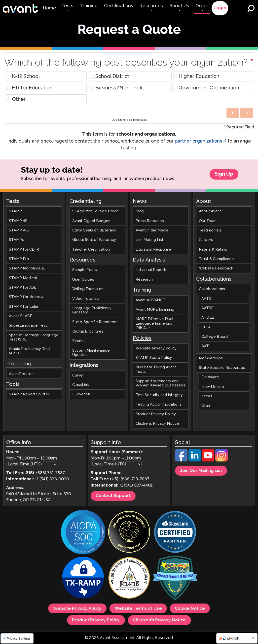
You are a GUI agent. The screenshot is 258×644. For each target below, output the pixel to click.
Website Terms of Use (138, 608)
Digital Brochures (88, 331)
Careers (206, 240)
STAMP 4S (18, 221)
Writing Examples (88, 289)
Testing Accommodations (159, 404)
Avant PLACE (21, 316)
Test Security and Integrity (159, 395)
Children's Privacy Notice (159, 620)
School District (110, 76)
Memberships (211, 358)
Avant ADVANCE (150, 300)
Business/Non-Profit (117, 88)
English (233, 638)
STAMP (15, 211)
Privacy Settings (17, 638)
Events (78, 341)
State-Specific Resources (95, 322)
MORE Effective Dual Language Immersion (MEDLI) (154, 324)
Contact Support (113, 496)
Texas (207, 396)
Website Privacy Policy (156, 348)
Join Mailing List (149, 240)
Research (144, 280)
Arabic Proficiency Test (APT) (30, 351)
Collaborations (212, 289)
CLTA (206, 327)
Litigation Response (153, 249)
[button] (233, 113)
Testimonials (210, 230)
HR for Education (29, 88)
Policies (142, 339)
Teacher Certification (91, 249)
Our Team (208, 221)
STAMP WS (19, 230)
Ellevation (81, 395)
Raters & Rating (213, 249)
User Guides (83, 280)
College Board (215, 337)
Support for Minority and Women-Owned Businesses (160, 383)
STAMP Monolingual (27, 269)
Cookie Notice (190, 608)
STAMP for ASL (23, 287)
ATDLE (208, 318)
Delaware (210, 377)
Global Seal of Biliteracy (94, 240)
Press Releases (150, 221)
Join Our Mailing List (201, 471)
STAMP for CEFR (24, 249)
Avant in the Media (152, 230)
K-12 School (23, 76)
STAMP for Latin (23, 307)
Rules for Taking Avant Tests (156, 370)
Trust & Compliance (216, 259)
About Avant (210, 211)
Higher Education (196, 76)
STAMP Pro (19, 259)
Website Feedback (216, 269)
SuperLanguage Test (28, 326)
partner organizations (198, 141)
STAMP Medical (23, 278)
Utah (206, 406)
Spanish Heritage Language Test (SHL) (34, 337)
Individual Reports (151, 270)
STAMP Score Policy (154, 358)
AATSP (207, 308)
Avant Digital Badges (91, 221)
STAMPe (17, 240)
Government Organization (206, 88)
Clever (78, 375)
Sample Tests (85, 270)
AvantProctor (21, 374)
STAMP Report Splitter (29, 395)
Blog (140, 211)
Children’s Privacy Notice (157, 424)
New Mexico (213, 387)
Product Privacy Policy (156, 414)
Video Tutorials (86, 299)
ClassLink (81, 385)
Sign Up (224, 174)
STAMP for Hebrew (26, 297)
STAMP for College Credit (95, 211)
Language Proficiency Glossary (92, 310)
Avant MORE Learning (155, 310)
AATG (206, 299)
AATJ (206, 346)
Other (16, 99)
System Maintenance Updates (91, 353)
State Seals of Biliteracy (94, 230)
